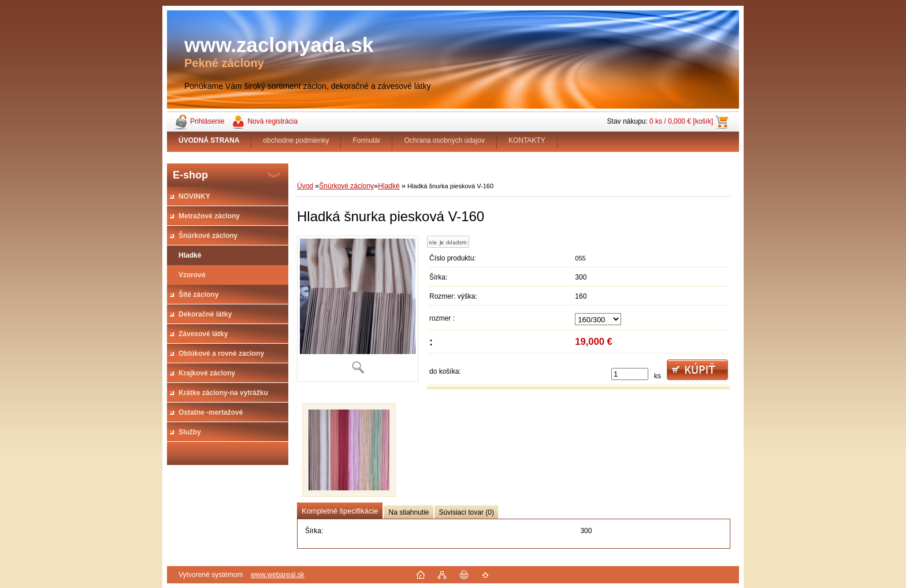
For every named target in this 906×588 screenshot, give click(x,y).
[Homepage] (209, 140)
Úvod (305, 186)
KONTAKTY (527, 140)
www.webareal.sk (278, 575)
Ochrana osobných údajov (444, 140)
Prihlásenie (207, 121)
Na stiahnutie (409, 512)
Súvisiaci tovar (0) (467, 512)
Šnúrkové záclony (346, 186)
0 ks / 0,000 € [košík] (681, 121)
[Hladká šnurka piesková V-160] (358, 309)
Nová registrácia (272, 121)
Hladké (389, 186)
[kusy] (630, 374)
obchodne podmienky (296, 140)
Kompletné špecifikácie (340, 511)
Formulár (366, 140)
